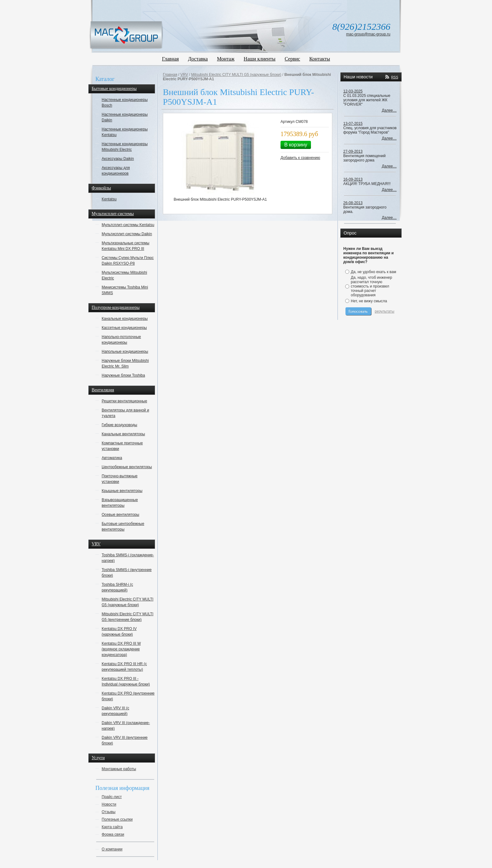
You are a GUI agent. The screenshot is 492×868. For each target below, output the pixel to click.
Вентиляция (103, 390)
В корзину (296, 145)
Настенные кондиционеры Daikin (125, 117)
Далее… (389, 110)
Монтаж (226, 59)
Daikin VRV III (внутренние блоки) (125, 740)
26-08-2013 (353, 203)
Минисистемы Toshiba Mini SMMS (125, 290)
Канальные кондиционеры (125, 319)
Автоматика (112, 458)
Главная (170, 59)
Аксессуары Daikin (118, 159)
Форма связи (113, 834)
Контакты (320, 59)
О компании (112, 849)
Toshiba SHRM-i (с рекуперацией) (117, 587)
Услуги (98, 758)
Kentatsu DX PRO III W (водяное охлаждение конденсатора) (121, 649)
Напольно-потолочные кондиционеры (121, 340)
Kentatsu (109, 199)
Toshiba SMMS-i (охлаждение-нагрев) (128, 558)
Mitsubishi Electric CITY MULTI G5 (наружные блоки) (128, 602)
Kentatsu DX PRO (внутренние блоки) (128, 696)
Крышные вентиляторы (122, 491)
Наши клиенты (260, 59)
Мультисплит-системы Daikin (127, 234)
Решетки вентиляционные (124, 401)
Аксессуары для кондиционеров (116, 171)
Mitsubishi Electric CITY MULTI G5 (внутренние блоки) (128, 617)
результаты (384, 311)
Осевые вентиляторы (120, 515)
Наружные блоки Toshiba (123, 375)
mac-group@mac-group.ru (368, 34)
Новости (109, 804)
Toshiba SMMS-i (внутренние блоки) (127, 573)
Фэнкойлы (101, 188)
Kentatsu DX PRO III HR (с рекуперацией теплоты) (124, 667)
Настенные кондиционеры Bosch (125, 103)
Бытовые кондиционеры (114, 89)
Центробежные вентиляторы (127, 467)
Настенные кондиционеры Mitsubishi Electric (125, 147)
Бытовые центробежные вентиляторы (123, 527)
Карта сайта (112, 827)
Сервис (292, 59)
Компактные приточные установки (122, 446)
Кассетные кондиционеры (124, 328)
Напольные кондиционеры (125, 352)
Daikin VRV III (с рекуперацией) (115, 711)
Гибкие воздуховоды (119, 425)
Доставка (198, 59)
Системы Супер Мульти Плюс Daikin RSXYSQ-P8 (128, 261)
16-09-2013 (353, 179)
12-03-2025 (353, 91)
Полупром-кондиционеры (116, 307)
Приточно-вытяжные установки (120, 479)
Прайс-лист (112, 797)
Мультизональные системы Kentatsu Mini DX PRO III (126, 246)
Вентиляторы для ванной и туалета (125, 413)
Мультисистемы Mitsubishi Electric (124, 275)
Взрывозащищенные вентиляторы (120, 503)
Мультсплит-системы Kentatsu (128, 225)
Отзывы (109, 812)
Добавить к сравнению (300, 158)
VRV (96, 544)
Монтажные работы (119, 769)
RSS (395, 77)
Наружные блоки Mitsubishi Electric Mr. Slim (125, 363)
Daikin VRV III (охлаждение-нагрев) (126, 726)
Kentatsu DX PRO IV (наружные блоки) (119, 632)
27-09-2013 (353, 151)
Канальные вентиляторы (123, 434)
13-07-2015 (353, 124)
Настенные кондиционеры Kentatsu (125, 132)
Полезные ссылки (117, 819)
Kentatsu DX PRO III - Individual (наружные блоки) (126, 681)
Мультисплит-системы (113, 214)
